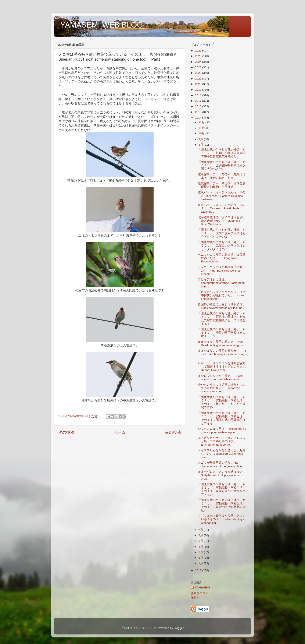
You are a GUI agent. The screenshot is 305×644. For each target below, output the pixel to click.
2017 (199, 101)
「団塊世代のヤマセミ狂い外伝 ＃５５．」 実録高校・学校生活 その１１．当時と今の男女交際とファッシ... (222, 489)
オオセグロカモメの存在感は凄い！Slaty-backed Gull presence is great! (222, 475)
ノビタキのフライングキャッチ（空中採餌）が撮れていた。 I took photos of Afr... (222, 295)
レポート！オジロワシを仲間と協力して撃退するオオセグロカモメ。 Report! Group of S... (223, 367)
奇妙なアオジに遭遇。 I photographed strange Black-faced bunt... (221, 283)
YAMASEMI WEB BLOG (102, 25)
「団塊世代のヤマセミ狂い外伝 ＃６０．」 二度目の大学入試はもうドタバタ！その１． (222, 246)
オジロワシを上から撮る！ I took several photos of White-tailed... (221, 377)
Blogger (179, 628)
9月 (201, 139)
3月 (201, 552)
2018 (199, 95)
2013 (199, 570)
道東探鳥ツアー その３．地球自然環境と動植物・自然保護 (222, 185)
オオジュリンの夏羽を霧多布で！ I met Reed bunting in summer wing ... (222, 354)
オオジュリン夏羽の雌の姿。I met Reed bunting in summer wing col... (222, 344)
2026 (199, 51)
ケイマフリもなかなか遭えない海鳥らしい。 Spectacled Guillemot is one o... (222, 454)
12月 (202, 122)
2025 (199, 56)
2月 (201, 558)
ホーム (120, 432)
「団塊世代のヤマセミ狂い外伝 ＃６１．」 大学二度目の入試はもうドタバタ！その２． (222, 233)
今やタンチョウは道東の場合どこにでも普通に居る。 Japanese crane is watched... (222, 388)
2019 (199, 90)
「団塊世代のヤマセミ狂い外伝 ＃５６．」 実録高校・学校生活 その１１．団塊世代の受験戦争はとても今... (222, 418)
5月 (201, 541)
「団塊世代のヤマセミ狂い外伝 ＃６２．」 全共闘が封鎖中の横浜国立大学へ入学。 (222, 165)
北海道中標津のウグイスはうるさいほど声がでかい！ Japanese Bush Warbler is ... (222, 221)
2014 (199, 118)
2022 (199, 73)
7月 (201, 530)
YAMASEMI (202, 588)
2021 (199, 79)
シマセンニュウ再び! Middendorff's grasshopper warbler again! (222, 430)
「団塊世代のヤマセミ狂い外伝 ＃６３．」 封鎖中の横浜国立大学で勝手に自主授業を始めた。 (222, 153)
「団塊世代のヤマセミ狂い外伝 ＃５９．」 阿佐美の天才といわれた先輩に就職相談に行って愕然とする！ (222, 319)
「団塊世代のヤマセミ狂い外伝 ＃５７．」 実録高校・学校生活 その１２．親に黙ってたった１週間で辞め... (222, 402)
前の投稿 (173, 432)
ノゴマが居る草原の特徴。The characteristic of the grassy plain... (221, 464)
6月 (201, 535)
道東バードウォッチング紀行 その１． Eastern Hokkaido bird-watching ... (222, 208)
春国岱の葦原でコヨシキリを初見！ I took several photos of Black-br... (223, 306)
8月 (201, 145)
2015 (199, 112)
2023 (199, 67)
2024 (199, 62)
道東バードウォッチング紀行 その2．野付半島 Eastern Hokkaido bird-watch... (222, 196)
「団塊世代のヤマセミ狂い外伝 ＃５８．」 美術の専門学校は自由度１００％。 (222, 333)
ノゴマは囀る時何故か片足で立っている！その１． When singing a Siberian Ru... (222, 519)
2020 (199, 84)
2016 (199, 106)
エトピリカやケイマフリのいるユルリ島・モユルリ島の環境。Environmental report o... (222, 441)
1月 (201, 563)
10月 (202, 133)
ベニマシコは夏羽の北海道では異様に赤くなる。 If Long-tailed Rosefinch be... (222, 258)
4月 (201, 547)
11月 (202, 128)
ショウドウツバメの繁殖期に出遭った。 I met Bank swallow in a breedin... (222, 271)
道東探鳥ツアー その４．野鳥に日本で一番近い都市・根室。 (222, 176)
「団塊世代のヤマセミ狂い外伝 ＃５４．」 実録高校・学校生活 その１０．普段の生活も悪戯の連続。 (222, 505)
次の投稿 (66, 432)
